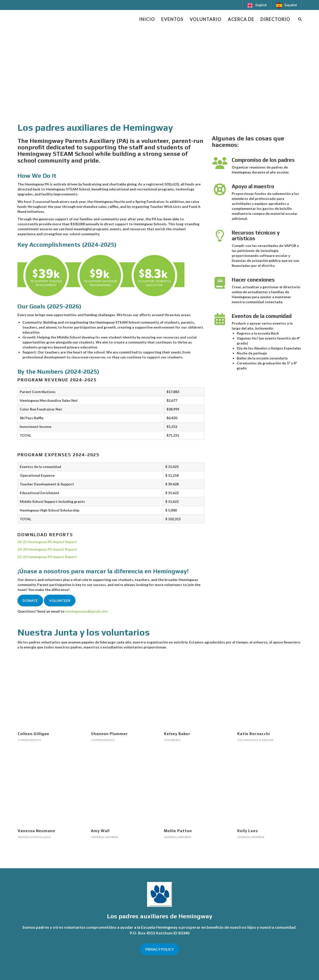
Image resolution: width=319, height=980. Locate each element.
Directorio (275, 19)
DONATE (30, 601)
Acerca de (241, 19)
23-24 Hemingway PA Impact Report (47, 549)
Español (291, 5)
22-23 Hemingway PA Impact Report (47, 557)
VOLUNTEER (60, 601)
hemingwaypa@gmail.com (86, 611)
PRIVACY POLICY (159, 949)
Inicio (147, 19)
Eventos (172, 19)
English (261, 5)
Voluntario (206, 19)
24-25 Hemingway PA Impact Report (47, 542)
